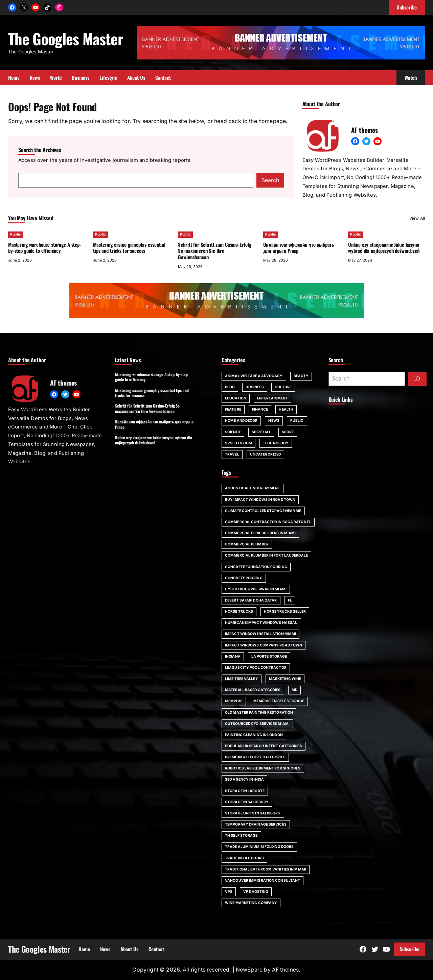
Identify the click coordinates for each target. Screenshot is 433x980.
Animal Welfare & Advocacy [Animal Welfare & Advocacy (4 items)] (254, 376)
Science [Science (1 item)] (233, 432)
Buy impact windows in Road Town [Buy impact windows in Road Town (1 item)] (260, 500)
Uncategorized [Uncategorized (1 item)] (265, 454)
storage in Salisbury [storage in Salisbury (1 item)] (247, 802)
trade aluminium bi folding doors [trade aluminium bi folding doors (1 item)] (259, 847)
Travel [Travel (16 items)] (232, 454)
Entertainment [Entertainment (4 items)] (272, 398)
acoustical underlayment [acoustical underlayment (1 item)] (253, 488)
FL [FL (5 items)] (290, 600)
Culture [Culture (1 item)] (283, 387)
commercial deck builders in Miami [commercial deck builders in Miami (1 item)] (260, 533)
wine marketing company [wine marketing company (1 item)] (251, 903)
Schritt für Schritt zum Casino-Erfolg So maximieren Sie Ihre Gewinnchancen (215, 251)
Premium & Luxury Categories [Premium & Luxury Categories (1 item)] (255, 757)
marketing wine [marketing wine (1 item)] (285, 679)
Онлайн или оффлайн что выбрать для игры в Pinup (299, 248)
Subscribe (409, 949)
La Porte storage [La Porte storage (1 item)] (269, 656)
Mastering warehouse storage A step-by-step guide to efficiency (45, 248)
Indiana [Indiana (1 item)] (233, 656)
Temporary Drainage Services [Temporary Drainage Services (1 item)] (256, 824)
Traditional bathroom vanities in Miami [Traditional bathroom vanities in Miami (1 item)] (266, 869)
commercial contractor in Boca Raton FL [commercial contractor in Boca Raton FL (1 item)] (268, 522)
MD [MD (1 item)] (294, 690)
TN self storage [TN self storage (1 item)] (241, 836)
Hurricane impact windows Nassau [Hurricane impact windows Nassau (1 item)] (261, 623)
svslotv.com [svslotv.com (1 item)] (238, 443)
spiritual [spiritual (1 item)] (261, 432)
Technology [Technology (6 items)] (276, 443)
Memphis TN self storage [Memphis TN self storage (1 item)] (279, 701)
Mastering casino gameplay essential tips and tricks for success (129, 248)
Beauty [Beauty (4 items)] (301, 376)
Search (270, 180)
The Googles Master (66, 39)
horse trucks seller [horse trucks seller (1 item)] (285, 611)
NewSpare (249, 970)
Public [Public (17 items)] (297, 421)
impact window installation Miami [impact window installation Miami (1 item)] (260, 634)
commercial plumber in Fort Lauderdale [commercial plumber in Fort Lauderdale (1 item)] (266, 555)
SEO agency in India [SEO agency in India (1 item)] (244, 779)
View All (417, 218)
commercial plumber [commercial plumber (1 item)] (247, 544)
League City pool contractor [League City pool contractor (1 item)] (256, 668)
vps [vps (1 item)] (229, 892)
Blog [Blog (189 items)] (230, 387)
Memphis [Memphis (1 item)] (234, 701)
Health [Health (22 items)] (286, 409)
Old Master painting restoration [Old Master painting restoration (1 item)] (259, 713)
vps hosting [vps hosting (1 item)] (256, 892)
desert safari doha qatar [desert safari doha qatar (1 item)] (251, 600)
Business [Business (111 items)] (255, 387)
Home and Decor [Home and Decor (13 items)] (241, 421)
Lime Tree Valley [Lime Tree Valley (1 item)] (242, 679)
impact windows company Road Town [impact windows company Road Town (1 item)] (264, 645)
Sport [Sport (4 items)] (288, 432)
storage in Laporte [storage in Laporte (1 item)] (245, 791)
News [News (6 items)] (274, 421)
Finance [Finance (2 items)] (260, 409)
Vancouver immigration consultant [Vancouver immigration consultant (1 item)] (263, 880)
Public (16, 234)
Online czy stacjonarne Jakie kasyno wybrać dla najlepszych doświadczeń (384, 248)
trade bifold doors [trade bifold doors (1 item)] (244, 858)
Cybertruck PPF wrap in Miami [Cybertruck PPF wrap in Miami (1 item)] (256, 589)
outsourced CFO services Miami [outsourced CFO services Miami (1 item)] (257, 724)
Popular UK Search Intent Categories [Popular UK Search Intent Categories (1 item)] (264, 746)
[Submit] (417, 379)
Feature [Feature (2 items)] (233, 409)
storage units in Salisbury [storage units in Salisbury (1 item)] (253, 813)
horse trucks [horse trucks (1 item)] (239, 611)
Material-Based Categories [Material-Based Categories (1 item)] (253, 690)
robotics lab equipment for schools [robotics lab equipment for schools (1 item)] (263, 768)
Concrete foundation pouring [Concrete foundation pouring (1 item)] (256, 567)
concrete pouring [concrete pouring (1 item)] (244, 578)
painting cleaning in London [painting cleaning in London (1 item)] (254, 735)
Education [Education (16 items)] (236, 398)
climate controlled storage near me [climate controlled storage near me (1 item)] (263, 511)
